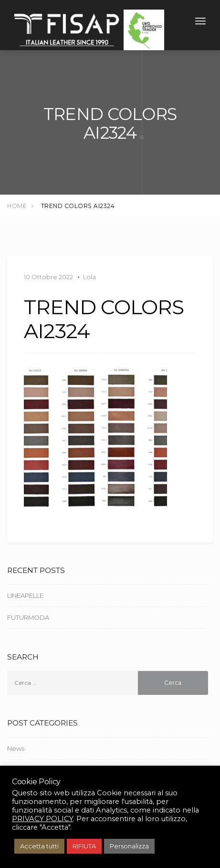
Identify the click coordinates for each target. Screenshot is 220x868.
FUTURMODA (28, 619)
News (16, 749)
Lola (89, 278)
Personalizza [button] (129, 846)
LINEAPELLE (25, 597)
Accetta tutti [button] (39, 846)
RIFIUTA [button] (84, 846)
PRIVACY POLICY (42, 819)
